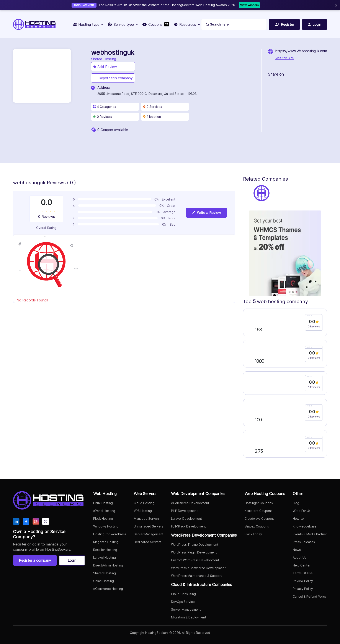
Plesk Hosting (103, 519)
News (297, 550)
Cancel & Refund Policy (310, 596)
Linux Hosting (103, 503)
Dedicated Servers (148, 542)
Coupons (156, 24)
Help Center (302, 565)
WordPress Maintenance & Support (197, 576)
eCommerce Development (190, 503)
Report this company (113, 78)
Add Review (105, 67)
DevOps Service (183, 602)
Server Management (149, 534)
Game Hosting (104, 581)
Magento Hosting (106, 542)
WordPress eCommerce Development (198, 568)
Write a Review (206, 213)
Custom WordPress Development (195, 560)
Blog (296, 503)
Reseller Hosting (105, 550)
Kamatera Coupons (258, 511)
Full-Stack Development (189, 526)
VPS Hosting (143, 511)
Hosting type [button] (88, 24)
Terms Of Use (303, 573)
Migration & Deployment (189, 617)
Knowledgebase (305, 526)
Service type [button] (123, 24)
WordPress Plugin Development (194, 552)
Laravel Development (187, 519)
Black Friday (253, 534)
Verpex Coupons (257, 526)
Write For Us (302, 511)
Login (72, 560)
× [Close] (336, 5)
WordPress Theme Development (195, 544)
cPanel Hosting (104, 511)
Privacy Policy (303, 589)
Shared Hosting (105, 573)
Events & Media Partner (310, 534)
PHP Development (184, 511)
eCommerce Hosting (108, 589)
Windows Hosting (106, 526)
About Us (299, 557)
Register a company (35, 560)
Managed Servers (147, 519)
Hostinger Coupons (259, 503)
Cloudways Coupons (259, 519)
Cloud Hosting (144, 503)
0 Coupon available (113, 130)
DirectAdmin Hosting (108, 565)
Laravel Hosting (105, 557)
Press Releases (304, 542)
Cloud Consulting (183, 594)
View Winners (249, 5)
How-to (298, 519)
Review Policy (303, 581)
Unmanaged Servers (149, 526)
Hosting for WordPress (110, 534)
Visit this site (285, 58)
